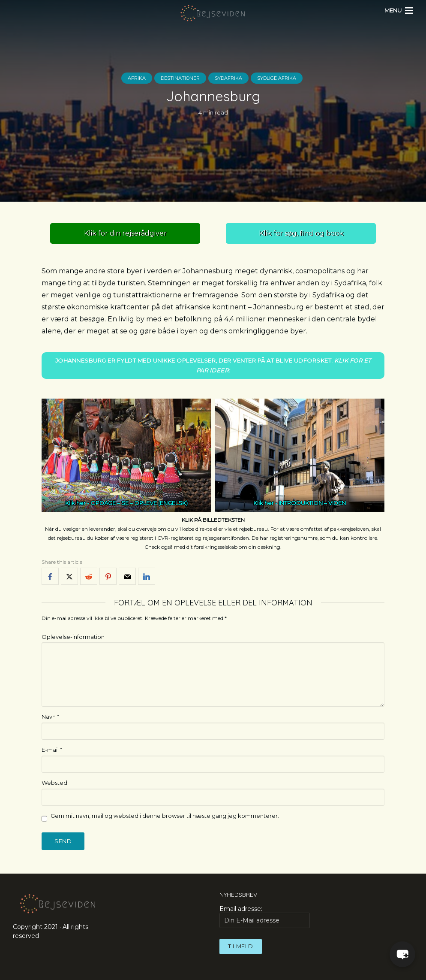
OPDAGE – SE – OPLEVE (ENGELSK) (139, 503)
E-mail (52, 750)
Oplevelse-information (73, 637)
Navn (50, 717)
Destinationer (180, 78)
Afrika (137, 78)
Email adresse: (265, 916)
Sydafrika (228, 78)
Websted (54, 783)
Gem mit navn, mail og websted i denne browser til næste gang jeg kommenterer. (165, 816)
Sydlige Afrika (277, 78)
